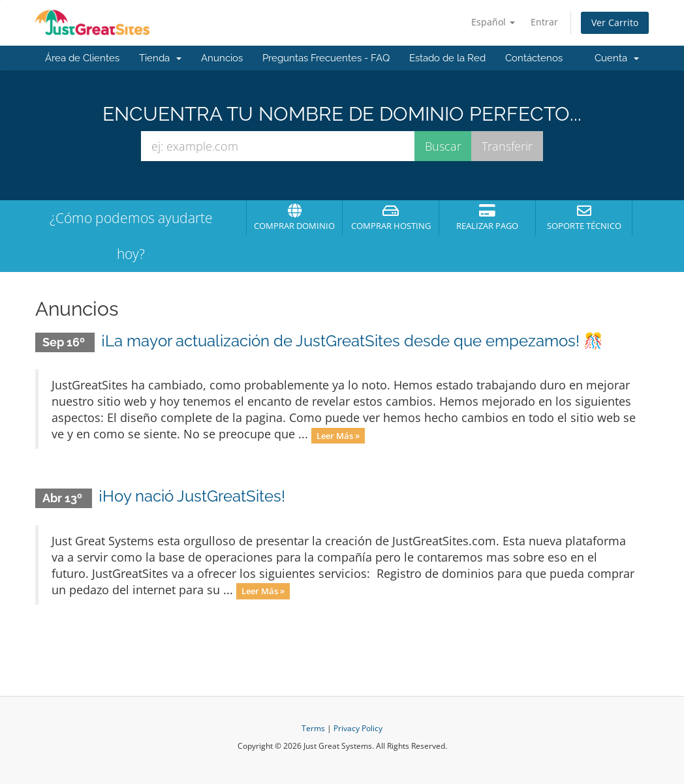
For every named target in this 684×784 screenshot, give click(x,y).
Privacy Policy (358, 728)
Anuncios (222, 58)
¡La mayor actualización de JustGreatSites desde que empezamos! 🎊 (352, 341)
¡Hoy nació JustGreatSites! (192, 496)
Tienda (160, 58)
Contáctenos (534, 58)
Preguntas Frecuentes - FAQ (326, 58)
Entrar (544, 22)
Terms (313, 728)
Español (493, 22)
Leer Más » (338, 435)
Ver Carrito (615, 23)
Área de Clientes (82, 58)
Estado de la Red (447, 58)
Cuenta (617, 58)
